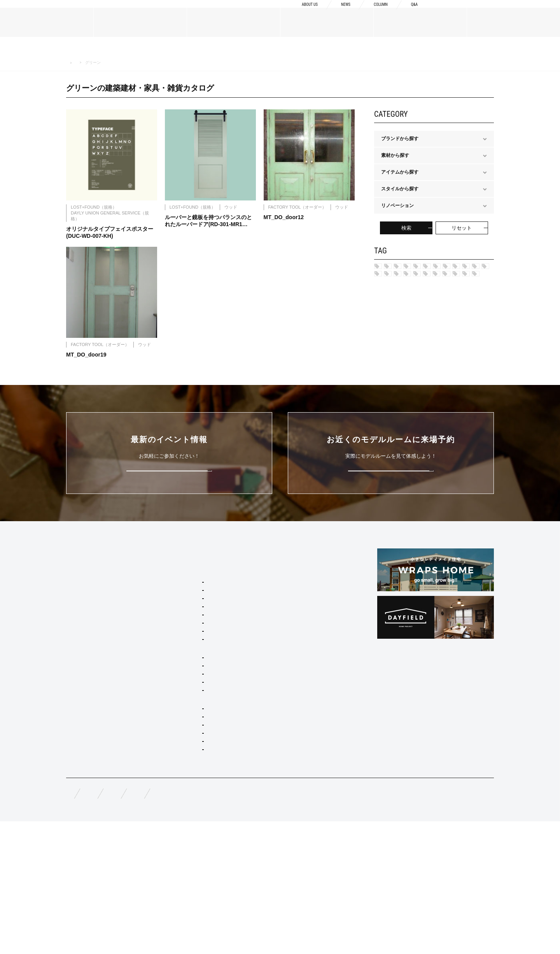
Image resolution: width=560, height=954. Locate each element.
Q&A (413, 12)
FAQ (71, 923)
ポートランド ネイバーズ (412, 308)
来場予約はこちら (391, 543)
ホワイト (476, 426)
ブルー (431, 387)
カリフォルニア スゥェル (412, 282)
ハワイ (393, 269)
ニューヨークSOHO (407, 321)
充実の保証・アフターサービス (294, 703)
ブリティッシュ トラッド (412, 334)
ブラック (438, 426)
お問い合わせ (215, 923)
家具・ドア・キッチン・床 (198, 867)
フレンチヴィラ (402, 295)
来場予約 (525, 12)
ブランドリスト (82, 671)
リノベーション (186, 791)
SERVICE (171, 626)
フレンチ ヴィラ (186, 684)
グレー (459, 374)
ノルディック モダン (408, 347)
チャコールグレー (405, 400)
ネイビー (458, 360)
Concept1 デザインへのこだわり (296, 640)
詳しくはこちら (169, 543)
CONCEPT (273, 626)
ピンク (450, 400)
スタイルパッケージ (182, 653)
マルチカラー (400, 413)
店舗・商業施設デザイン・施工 (202, 835)
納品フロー (273, 678)
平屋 (174, 781)
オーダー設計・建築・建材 (189, 814)
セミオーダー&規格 (181, 640)
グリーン (466, 387)
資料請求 (464, 12)
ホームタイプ (175, 749)
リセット (462, 228)
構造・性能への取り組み (287, 690)
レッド (426, 374)
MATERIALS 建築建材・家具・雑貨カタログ (122, 62)
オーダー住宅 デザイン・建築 (200, 825)
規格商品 (75, 748)
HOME (71, 63)
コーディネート (186, 856)
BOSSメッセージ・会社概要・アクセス (108, 659)
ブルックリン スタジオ (443, 269)
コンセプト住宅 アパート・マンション (210, 802)
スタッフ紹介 (80, 684)
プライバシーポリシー (276, 923)
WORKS (75, 767)
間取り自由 (181, 760)
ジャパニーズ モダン (408, 360)
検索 (406, 228)
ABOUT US (295, 12)
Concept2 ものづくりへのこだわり (298, 653)
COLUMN (375, 12)
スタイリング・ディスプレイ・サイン (209, 877)
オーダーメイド (82, 736)
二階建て (179, 770)
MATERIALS (80, 721)
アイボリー (398, 426)
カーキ (393, 374)
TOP (71, 626)
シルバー (395, 387)
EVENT (74, 785)
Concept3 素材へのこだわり (291, 665)
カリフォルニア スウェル (196, 674)
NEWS (336, 12)
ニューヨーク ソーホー (193, 705)
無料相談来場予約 (117, 923)
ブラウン (443, 413)
